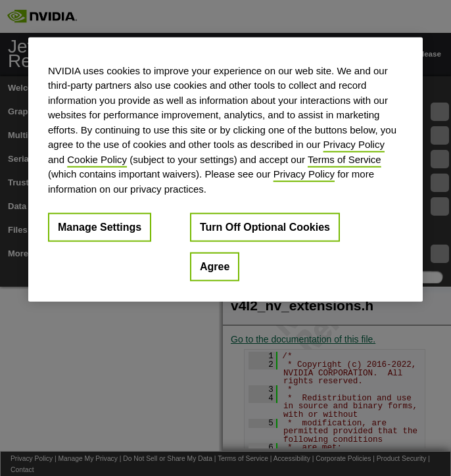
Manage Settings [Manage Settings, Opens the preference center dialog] (100, 227)
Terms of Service (344, 159)
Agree (215, 267)
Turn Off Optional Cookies (265, 227)
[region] (225, 169)
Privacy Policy (354, 144)
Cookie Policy (97, 159)
